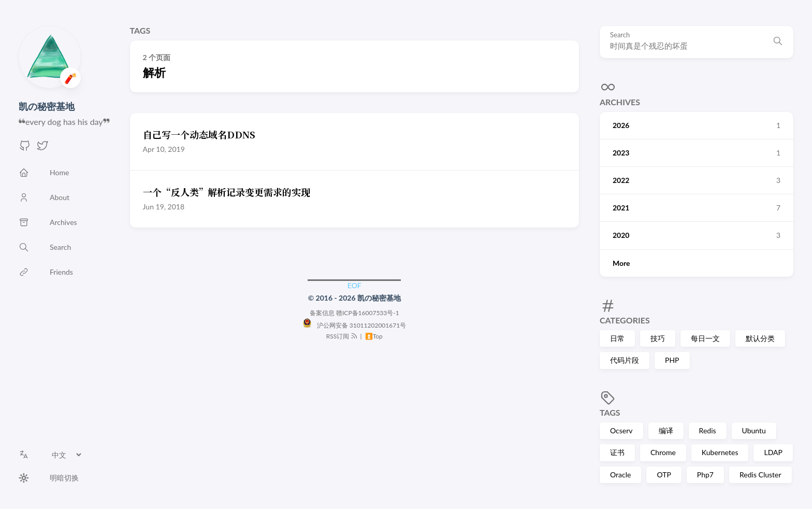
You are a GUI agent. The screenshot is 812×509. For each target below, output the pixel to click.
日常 (617, 338)
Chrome (663, 452)
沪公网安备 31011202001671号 (354, 325)
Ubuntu (754, 430)
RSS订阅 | (345, 336)
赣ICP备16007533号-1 (368, 313)
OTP (664, 475)
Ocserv (621, 430)
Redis (708, 430)
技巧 (658, 338)
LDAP (773, 452)
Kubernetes (720, 452)
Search (620, 35)
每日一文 (705, 338)
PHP (672, 360)
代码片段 (625, 360)
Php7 (705, 475)
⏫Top (373, 336)
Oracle (620, 475)
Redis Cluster (760, 475)
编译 (666, 430)
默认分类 (760, 338)
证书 (617, 452)
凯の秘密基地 (47, 106)
